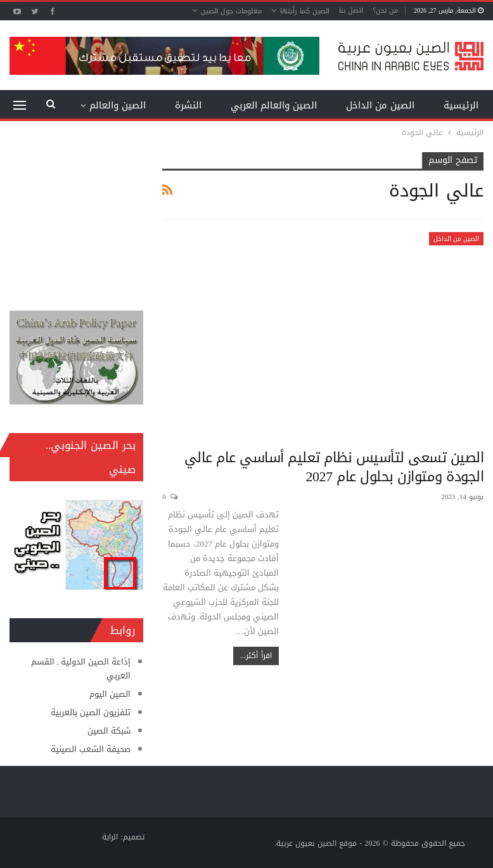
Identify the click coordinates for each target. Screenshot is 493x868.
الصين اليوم (110, 694)
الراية (110, 837)
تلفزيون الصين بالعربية (91, 712)
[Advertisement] (77, 216)
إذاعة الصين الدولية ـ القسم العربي (81, 669)
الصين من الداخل (380, 105)
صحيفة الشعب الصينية (91, 749)
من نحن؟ (385, 10)
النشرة (188, 105)
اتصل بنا (351, 10)
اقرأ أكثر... (256, 656)
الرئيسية (461, 105)
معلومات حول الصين (231, 11)
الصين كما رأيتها (305, 11)
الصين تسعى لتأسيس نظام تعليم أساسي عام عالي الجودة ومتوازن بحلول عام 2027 (334, 467)
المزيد (134, 105)
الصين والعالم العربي (274, 105)
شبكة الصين (109, 731)
